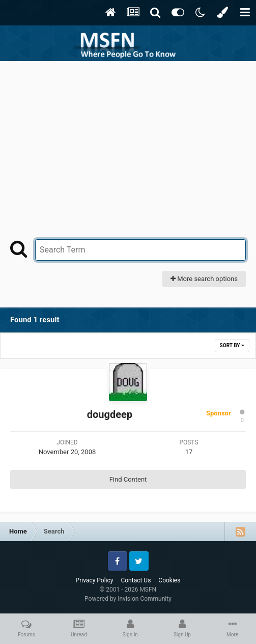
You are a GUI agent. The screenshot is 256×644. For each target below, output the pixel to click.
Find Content (128, 479)
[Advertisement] (128, 137)
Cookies (169, 580)
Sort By (232, 345)
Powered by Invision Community (128, 599)
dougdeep (110, 414)
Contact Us (136, 580)
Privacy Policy (95, 580)
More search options (204, 279)
